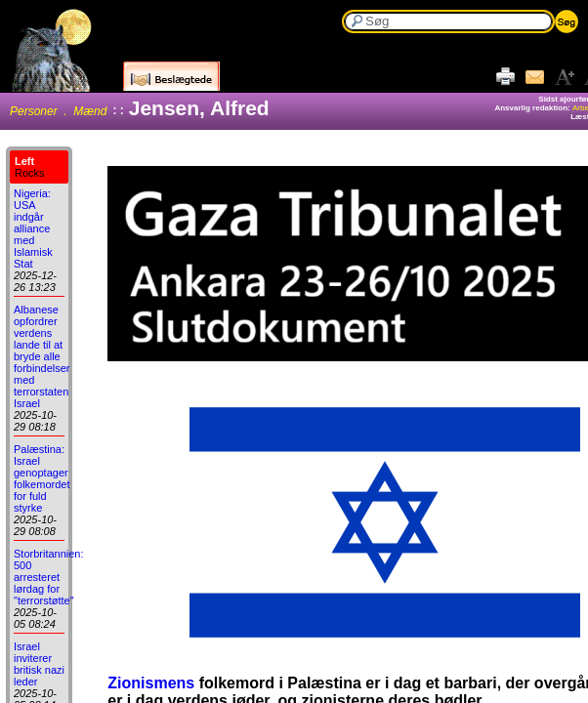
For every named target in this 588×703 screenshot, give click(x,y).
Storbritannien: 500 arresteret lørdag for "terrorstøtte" (49, 577)
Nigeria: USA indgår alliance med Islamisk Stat (33, 228)
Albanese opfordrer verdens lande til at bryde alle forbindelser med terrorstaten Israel (42, 356)
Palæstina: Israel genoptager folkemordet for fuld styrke (42, 478)
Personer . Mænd (58, 111)
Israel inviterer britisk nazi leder (39, 664)
